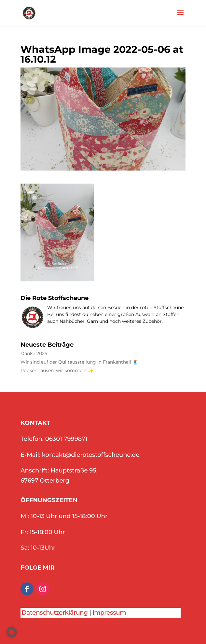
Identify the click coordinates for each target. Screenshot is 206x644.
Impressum (109, 613)
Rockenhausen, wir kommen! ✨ (57, 371)
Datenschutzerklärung (55, 613)
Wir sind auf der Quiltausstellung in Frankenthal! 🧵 (79, 362)
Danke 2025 (34, 354)
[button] (12, 632)
